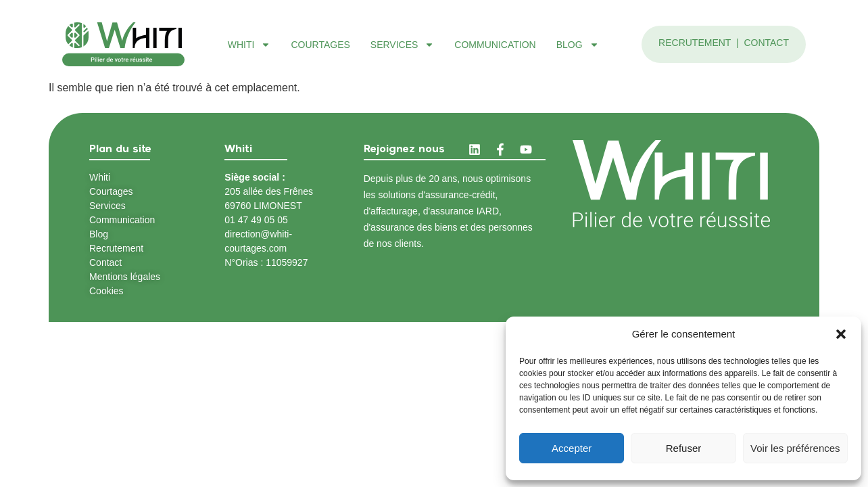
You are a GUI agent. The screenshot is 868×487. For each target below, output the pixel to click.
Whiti (249, 45)
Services (403, 45)
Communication (495, 45)
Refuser (684, 448)
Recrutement (696, 43)
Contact (766, 43)
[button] (841, 334)
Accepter (572, 448)
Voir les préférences (795, 448)
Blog (578, 45)
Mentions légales (125, 277)
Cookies (106, 291)
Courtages (320, 45)
